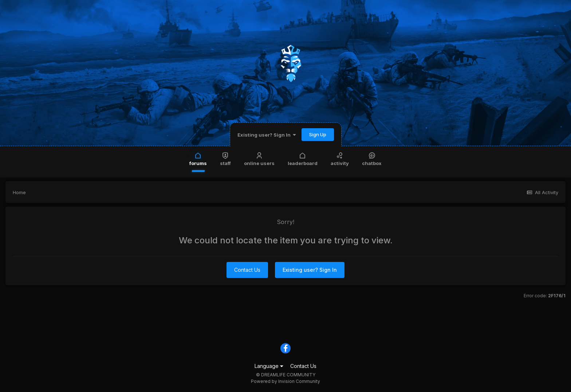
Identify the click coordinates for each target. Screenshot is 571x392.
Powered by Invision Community (285, 381)
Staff (225, 159)
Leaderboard (303, 159)
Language (269, 366)
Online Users (259, 159)
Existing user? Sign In (267, 135)
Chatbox (372, 159)
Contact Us (247, 270)
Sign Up (318, 134)
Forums (198, 159)
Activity (340, 159)
